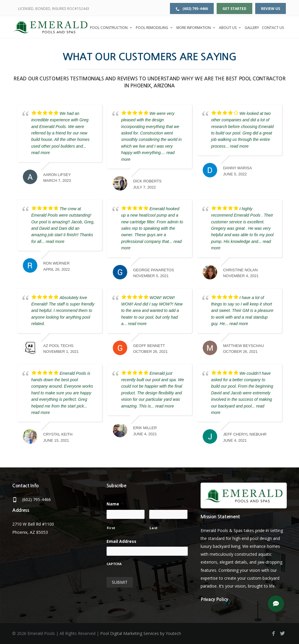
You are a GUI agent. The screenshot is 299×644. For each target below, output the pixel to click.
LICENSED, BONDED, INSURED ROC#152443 (54, 9)
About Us (230, 28)
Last (154, 528)
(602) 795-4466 (192, 9)
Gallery (252, 28)
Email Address (124, 541)
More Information (196, 28)
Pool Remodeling (155, 28)
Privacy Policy (214, 599)
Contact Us (273, 28)
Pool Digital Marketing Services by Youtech (141, 633)
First (111, 528)
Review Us (271, 9)
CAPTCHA (114, 564)
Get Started (234, 9)
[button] (276, 604)
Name (115, 504)
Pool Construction (111, 28)
